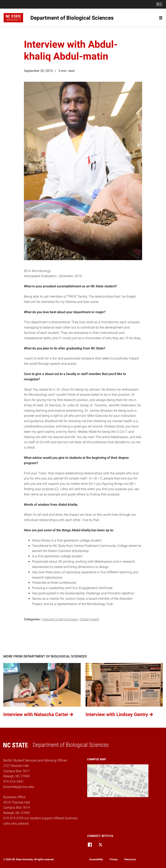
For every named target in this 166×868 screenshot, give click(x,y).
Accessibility (96, 859)
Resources (130, 859)
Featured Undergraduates (60, 619)
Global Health (89, 619)
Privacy (114, 859)
